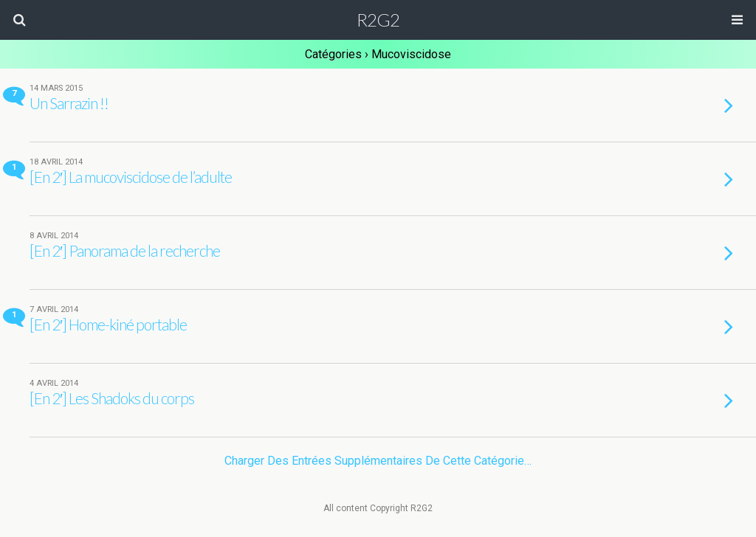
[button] (19, 20)
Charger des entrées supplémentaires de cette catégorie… (378, 461)
